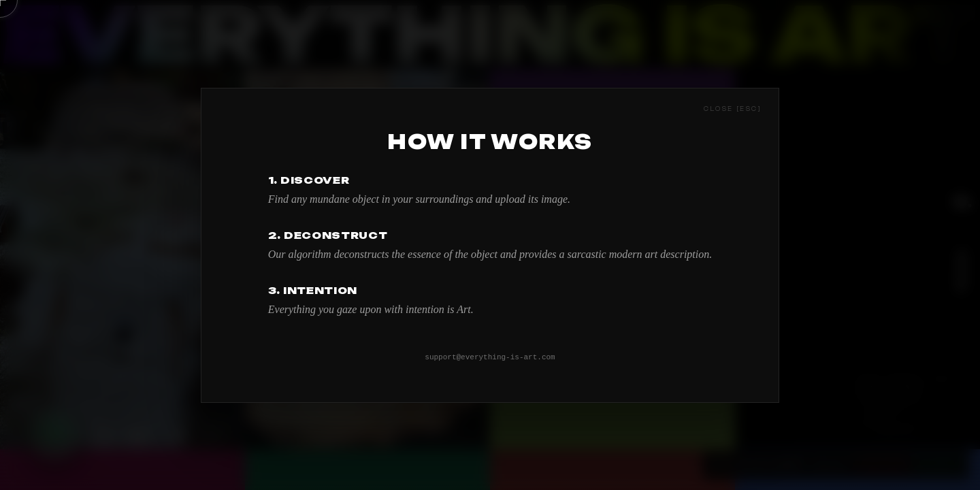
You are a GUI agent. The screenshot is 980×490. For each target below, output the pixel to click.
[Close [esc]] (733, 108)
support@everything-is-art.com (490, 357)
